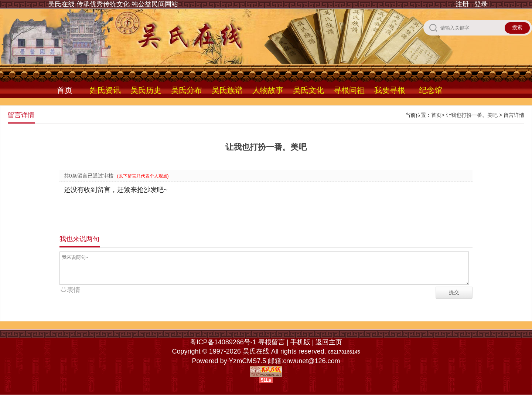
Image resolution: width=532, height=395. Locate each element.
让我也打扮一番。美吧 (472, 115)
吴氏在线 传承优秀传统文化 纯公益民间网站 (113, 4)
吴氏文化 (308, 90)
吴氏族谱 (227, 90)
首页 (65, 90)
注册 (462, 4)
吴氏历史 (146, 90)
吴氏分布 (187, 90)
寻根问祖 (349, 90)
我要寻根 (390, 90)
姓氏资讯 (105, 90)
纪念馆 (431, 90)
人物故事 (268, 90)
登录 (481, 4)
